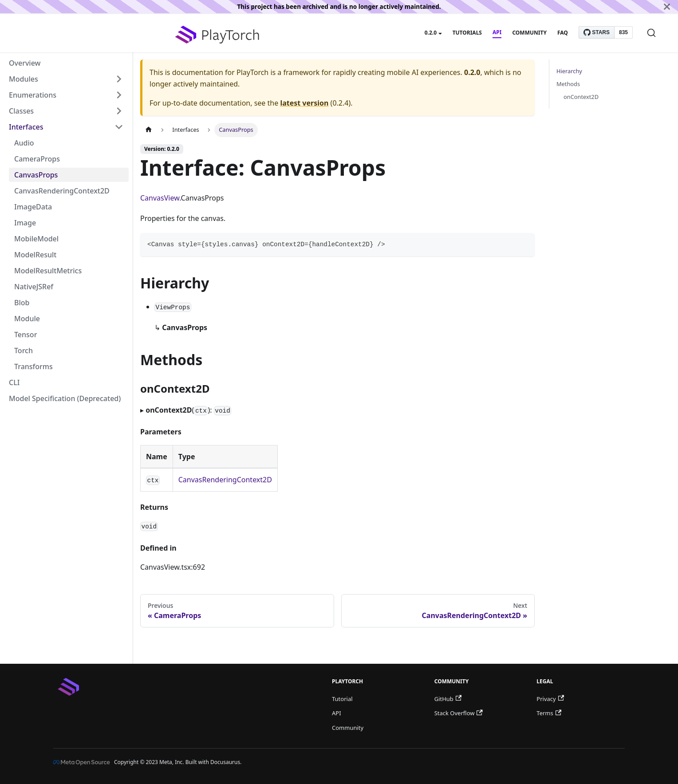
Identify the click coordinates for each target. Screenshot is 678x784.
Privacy (550, 699)
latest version (304, 103)
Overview (25, 63)
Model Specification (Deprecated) (65, 398)
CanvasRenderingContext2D (62, 191)
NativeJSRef (34, 287)
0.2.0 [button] (431, 33)
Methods (568, 84)
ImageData (33, 207)
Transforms (34, 366)
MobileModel (36, 239)
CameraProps (37, 159)
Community (529, 33)
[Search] (651, 33)
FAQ (563, 33)
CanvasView (160, 198)
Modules (24, 79)
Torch (24, 351)
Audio (24, 143)
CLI (14, 382)
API (497, 32)
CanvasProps (36, 175)
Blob (22, 303)
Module (27, 319)
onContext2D (581, 97)
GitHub (448, 699)
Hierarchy (569, 71)
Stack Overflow (459, 713)
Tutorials (467, 33)
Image (25, 223)
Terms (549, 713)
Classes (21, 111)
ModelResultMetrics (48, 271)
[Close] (667, 7)
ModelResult (35, 255)
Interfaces (26, 127)
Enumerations (33, 95)
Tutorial (342, 699)
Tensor (26, 335)
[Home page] (149, 130)
